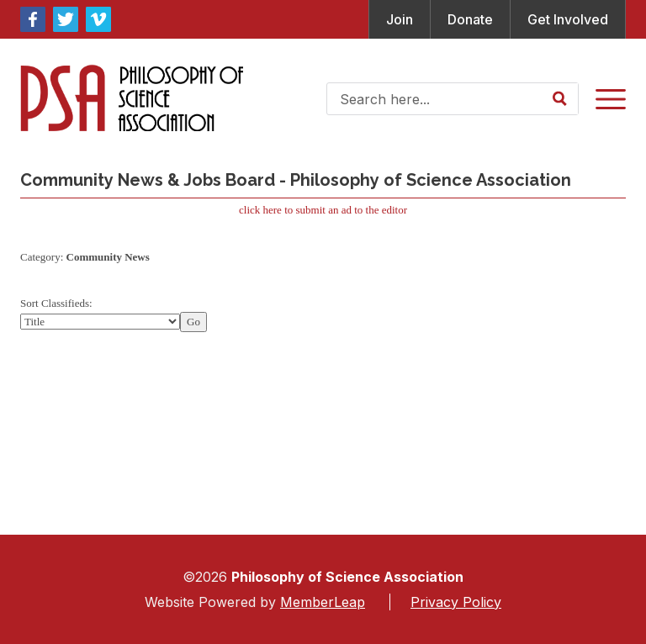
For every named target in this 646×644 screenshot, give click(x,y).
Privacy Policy (456, 602)
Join (400, 19)
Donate (470, 19)
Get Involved (568, 19)
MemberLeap (323, 602)
